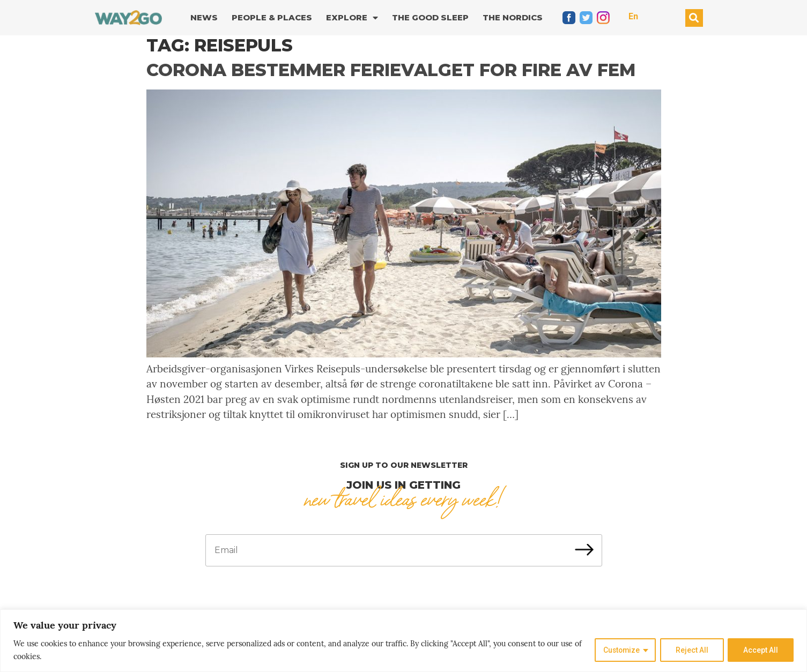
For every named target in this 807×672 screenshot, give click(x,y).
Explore (352, 18)
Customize (620, 650)
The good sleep (430, 17)
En (633, 16)
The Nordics (513, 17)
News (204, 17)
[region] (403, 641)
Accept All (761, 650)
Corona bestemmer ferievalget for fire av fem (391, 70)
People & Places (272, 17)
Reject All (691, 650)
